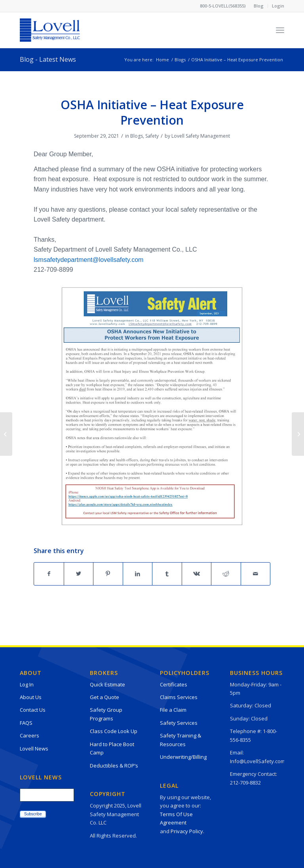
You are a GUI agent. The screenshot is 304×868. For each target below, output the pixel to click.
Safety (152, 136)
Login (278, 6)
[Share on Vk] (197, 574)
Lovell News (34, 749)
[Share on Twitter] (79, 574)
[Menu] (280, 30)
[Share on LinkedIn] (138, 574)
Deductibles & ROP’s (114, 766)
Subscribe (33, 814)
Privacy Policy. (187, 831)
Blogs (137, 136)
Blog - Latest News (48, 59)
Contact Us (33, 710)
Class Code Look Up (114, 731)
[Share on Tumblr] (167, 574)
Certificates (174, 684)
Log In (27, 684)
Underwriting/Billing (183, 757)
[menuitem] (259, 6)
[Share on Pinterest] (108, 574)
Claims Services (179, 697)
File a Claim (173, 710)
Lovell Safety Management (201, 136)
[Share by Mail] (256, 574)
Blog (259, 6)
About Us (31, 697)
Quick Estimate (107, 684)
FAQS (26, 723)
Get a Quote (104, 697)
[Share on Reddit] (226, 574)
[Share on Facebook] (49, 574)
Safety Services (179, 723)
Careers (29, 735)
